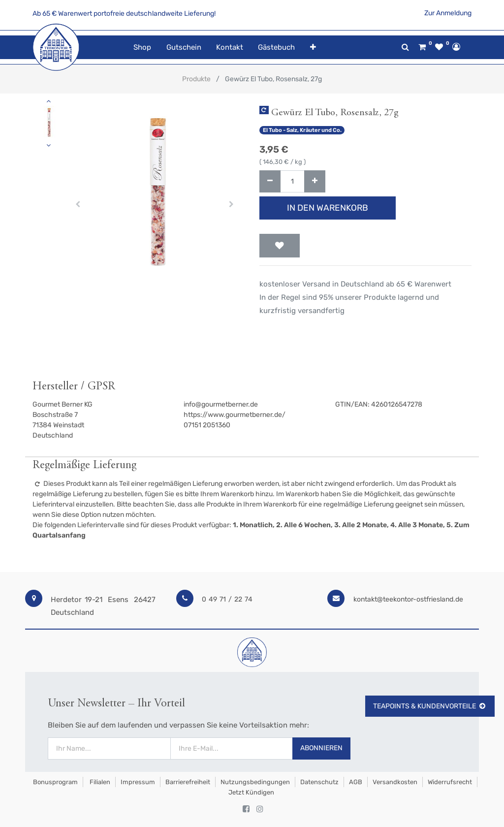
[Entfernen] (270, 181)
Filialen (99, 782)
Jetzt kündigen (251, 792)
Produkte (196, 79)
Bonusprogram (55, 782)
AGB (356, 782)
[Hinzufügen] (315, 181)
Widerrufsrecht (450, 782)
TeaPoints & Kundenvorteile (430, 706)
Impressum (138, 782)
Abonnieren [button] (321, 748)
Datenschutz (319, 782)
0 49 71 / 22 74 (227, 599)
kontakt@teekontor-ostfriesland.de (408, 599)
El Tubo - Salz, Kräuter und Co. (302, 130)
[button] (313, 48)
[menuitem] (142, 48)
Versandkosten (395, 782)
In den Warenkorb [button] (328, 208)
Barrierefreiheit (188, 782)
